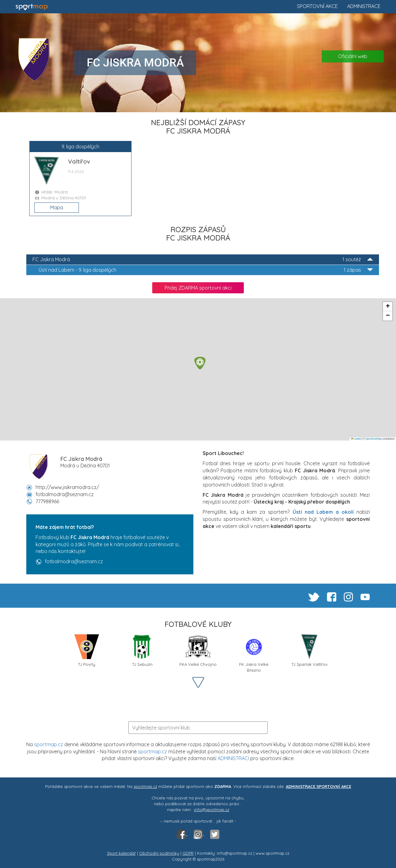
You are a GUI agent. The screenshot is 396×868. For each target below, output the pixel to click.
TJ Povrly (87, 651)
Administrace (364, 6)
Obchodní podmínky (159, 853)
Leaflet (356, 439)
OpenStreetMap (374, 439)
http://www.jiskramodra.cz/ (67, 487)
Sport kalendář (121, 853)
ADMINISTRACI (233, 758)
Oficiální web (353, 56)
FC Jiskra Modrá (203, 260)
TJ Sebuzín (142, 651)
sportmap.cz (49, 744)
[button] (200, 363)
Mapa (57, 207)
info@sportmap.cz (212, 810)
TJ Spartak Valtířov (310, 651)
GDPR (188, 853)
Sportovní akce (317, 6)
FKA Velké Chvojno (198, 651)
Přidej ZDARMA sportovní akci (198, 288)
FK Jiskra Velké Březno (254, 653)
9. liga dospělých (206, 270)
